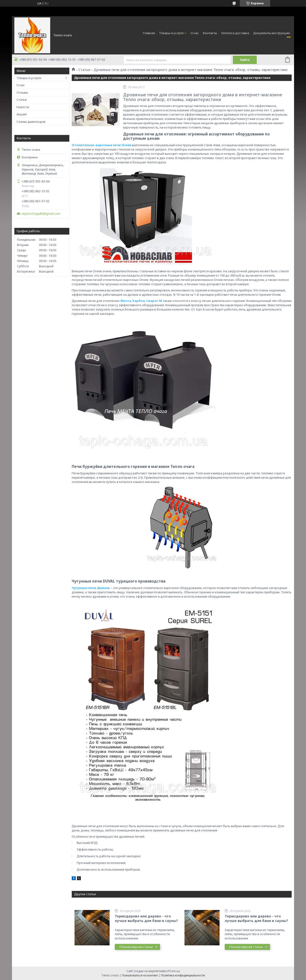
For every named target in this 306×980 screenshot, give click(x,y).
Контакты (210, 33)
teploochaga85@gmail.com (41, 214)
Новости (23, 107)
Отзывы (22, 92)
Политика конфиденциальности (183, 975)
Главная (149, 33)
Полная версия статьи (136, 947)
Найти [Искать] (245, 60)
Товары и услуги (171, 33)
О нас (195, 33)
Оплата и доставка (235, 33)
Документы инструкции (271, 33)
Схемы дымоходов (31, 122)
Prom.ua (174, 971)
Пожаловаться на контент (140, 975)
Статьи (22, 100)
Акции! (22, 114)
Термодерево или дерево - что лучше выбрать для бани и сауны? (146, 918)
